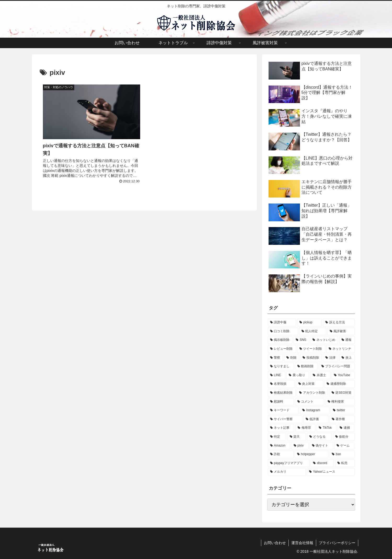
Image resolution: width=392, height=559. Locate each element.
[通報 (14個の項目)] (347, 340)
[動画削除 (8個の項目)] (306, 366)
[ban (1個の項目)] (342, 454)
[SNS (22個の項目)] (301, 340)
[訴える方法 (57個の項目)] (339, 323)
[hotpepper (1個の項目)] (312, 454)
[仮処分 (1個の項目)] (344, 437)
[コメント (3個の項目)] (310, 402)
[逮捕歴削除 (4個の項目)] (339, 384)
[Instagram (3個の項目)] (315, 410)
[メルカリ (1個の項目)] (287, 472)
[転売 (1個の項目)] (345, 463)
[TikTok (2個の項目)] (326, 428)
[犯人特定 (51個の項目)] (313, 331)
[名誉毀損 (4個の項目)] (281, 384)
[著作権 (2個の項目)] (342, 419)
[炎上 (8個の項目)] (347, 358)
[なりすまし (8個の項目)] (281, 366)
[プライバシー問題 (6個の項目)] (337, 366)
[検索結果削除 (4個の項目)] (282, 393)
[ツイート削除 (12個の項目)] (311, 349)
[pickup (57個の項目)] (309, 323)
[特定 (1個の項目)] (277, 437)
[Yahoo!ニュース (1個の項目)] (331, 472)
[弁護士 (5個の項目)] (320, 375)
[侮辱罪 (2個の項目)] (305, 428)
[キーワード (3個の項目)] (283, 410)
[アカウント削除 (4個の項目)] (313, 393)
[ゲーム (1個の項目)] (344, 446)
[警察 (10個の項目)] (275, 358)
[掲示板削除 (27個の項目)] (280, 340)
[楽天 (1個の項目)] (297, 437)
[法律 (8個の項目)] (331, 358)
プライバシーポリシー (337, 543)
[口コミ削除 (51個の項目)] (283, 331)
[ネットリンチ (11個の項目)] (340, 349)
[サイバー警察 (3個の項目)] (285, 419)
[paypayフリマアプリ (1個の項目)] (289, 463)
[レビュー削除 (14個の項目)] (282, 349)
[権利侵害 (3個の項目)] (340, 402)
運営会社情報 (302, 543)
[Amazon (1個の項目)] (279, 446)
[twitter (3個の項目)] (343, 410)
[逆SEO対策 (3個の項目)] (342, 393)
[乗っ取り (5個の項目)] (298, 375)
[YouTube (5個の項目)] (343, 375)
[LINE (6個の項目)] (277, 375)
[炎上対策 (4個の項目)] (310, 384)
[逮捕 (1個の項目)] (346, 428)
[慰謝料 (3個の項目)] (281, 402)
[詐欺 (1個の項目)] (281, 454)
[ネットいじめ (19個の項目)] (324, 340)
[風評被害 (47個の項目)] (341, 331)
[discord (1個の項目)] (322, 463)
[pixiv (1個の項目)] (300, 446)
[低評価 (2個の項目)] (316, 419)
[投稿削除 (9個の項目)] (311, 358)
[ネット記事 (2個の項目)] (281, 428)
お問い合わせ (275, 543)
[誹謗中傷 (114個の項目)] (282, 323)
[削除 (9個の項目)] (292, 358)
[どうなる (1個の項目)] (319, 437)
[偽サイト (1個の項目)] (321, 446)
